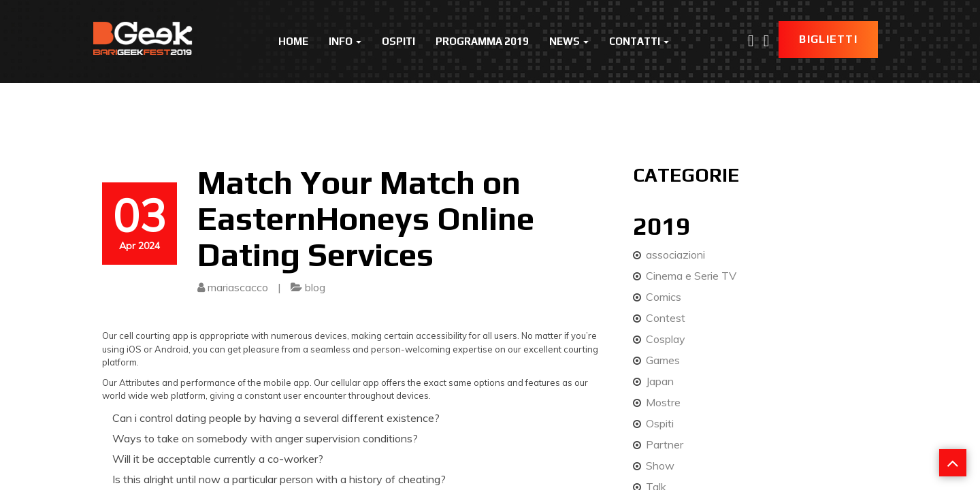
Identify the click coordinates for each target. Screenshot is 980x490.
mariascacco (238, 287)
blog (315, 287)
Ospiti (398, 41)
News (569, 41)
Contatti (639, 41)
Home (293, 41)
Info (345, 41)
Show (660, 465)
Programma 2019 (482, 41)
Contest (666, 318)
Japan (660, 381)
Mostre (663, 402)
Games (663, 360)
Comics (664, 297)
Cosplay (666, 339)
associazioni (675, 255)
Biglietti (828, 39)
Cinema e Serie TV (691, 276)
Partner (665, 444)
